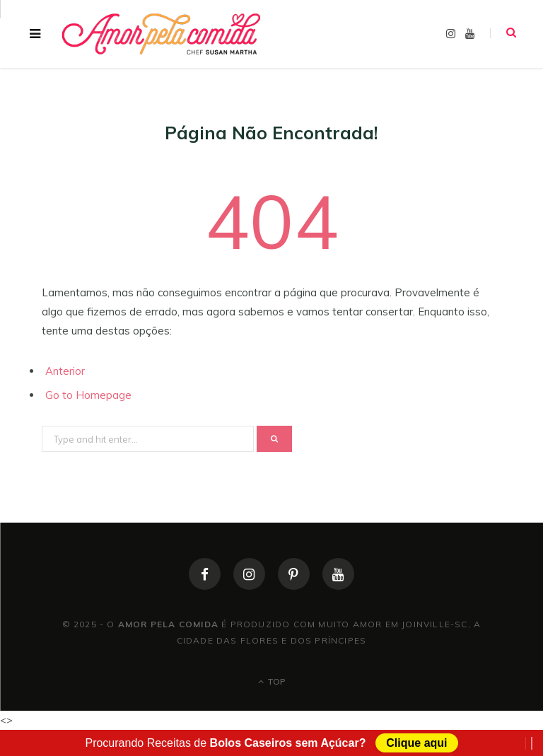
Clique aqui (416, 743)
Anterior (65, 371)
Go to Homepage (88, 395)
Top (272, 681)
